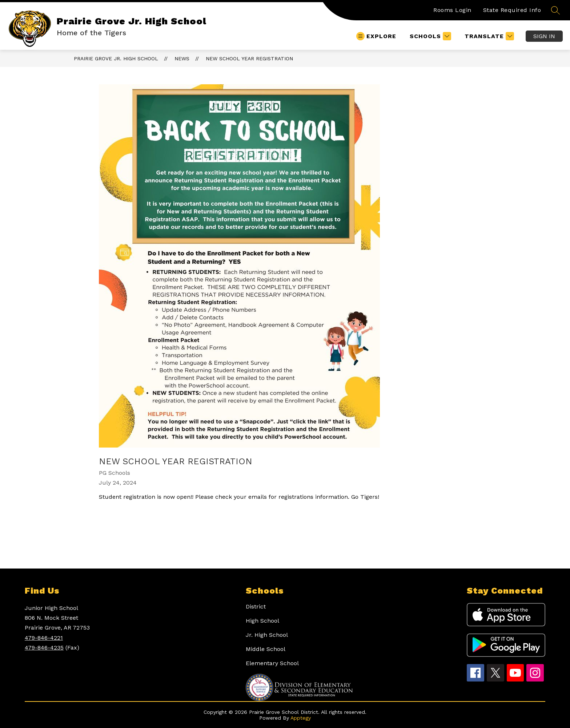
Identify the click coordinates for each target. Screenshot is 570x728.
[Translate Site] (488, 36)
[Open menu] (376, 36)
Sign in (544, 36)
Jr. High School (267, 635)
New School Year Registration (249, 58)
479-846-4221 (44, 638)
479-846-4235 (44, 648)
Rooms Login (452, 10)
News (182, 58)
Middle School (266, 649)
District (256, 606)
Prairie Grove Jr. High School (116, 58)
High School (262, 621)
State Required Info (512, 10)
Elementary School (272, 663)
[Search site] (555, 10)
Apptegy (301, 718)
